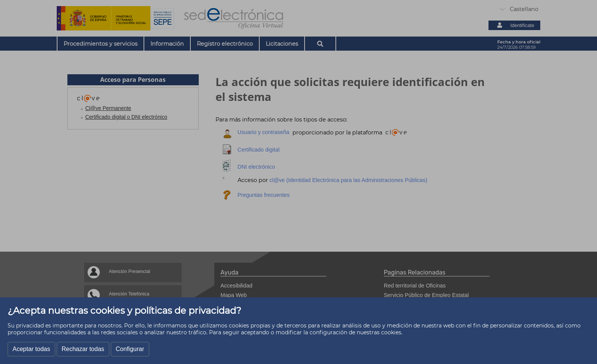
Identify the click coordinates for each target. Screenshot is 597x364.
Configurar (130, 349)
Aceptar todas (31, 349)
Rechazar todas (83, 349)
